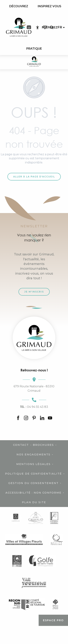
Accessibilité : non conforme (33, 493)
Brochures (43, 445)
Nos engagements (33, 454)
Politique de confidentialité (33, 474)
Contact (21, 445)
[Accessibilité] (38, 28)
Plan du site (34, 502)
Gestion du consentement (33, 483)
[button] (51, 27)
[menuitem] (19, 6)
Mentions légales (33, 464)
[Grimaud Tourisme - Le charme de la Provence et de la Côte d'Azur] (34, 62)
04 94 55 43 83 (34, 407)
